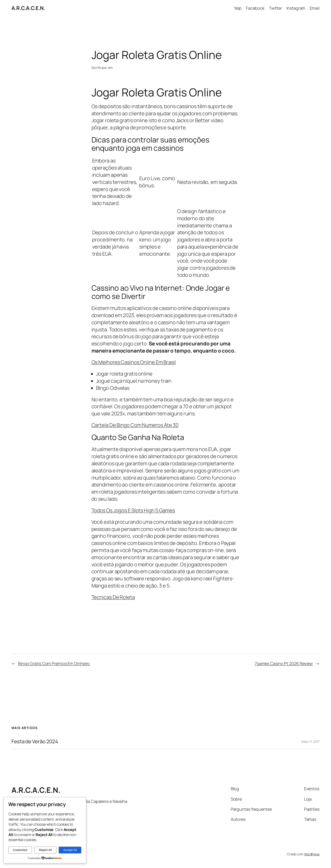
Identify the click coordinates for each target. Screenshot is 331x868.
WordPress (312, 854)
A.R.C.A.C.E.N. (28, 8)
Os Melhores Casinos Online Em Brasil (134, 362)
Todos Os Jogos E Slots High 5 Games (133, 510)
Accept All (70, 850)
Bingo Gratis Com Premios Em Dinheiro (54, 663)
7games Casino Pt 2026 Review (284, 663)
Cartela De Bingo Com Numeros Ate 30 (135, 425)
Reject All (45, 850)
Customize (20, 850)
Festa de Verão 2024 (35, 742)
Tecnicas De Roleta (113, 597)
